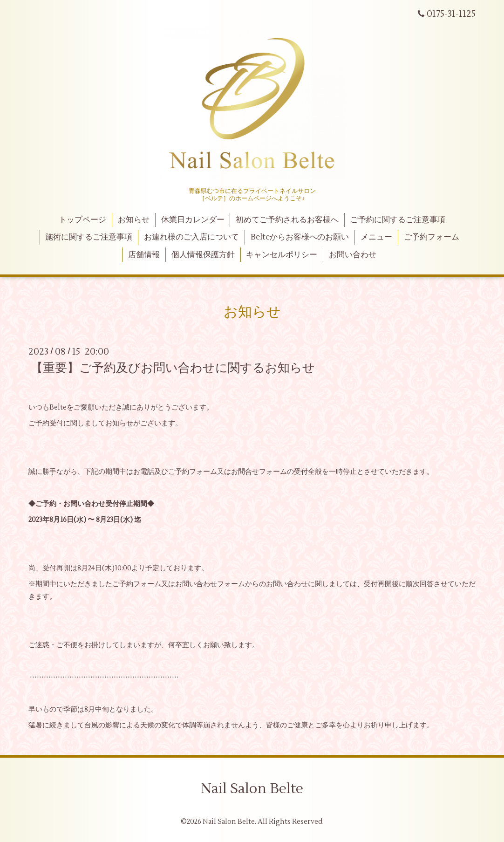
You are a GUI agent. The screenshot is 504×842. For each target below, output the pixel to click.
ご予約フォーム (432, 237)
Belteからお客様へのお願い (300, 237)
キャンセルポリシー (282, 255)
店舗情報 (144, 255)
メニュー (376, 237)
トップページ (82, 220)
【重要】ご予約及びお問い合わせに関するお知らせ (173, 368)
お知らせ (134, 220)
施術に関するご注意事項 (89, 237)
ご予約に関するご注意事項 (398, 220)
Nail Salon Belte (252, 789)
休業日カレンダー (193, 220)
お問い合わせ (353, 255)
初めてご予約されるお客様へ (287, 220)
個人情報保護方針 (203, 255)
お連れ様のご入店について (191, 237)
